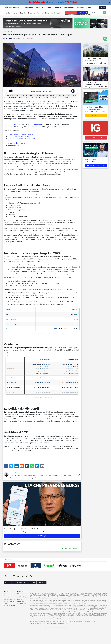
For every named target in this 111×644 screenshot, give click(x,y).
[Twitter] (11, 466)
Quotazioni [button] (47, 7)
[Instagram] (14, 576)
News (4, 32)
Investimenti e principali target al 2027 (22, 139)
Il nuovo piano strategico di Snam (20, 134)
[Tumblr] (27, 466)
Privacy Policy (65, 623)
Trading (59, 13)
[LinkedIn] (17, 466)
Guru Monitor (69, 7)
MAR (67, 621)
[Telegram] (37, 466)
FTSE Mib (12, 124)
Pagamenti (41, 582)
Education (29, 7)
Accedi (103, 8)
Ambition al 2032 (14, 145)
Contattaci (9, 582)
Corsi (53, 13)
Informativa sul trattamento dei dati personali (84, 621)
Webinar (40, 13)
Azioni (13, 32)
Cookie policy (56, 623)
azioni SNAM (37, 124)
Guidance (11, 141)
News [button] (15, 13)
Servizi (47, 13)
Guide (38, 7)
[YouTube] (6, 576)
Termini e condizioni (36, 623)
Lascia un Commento (70, 548)
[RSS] (31, 576)
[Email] (42, 466)
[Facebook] (6, 466)
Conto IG (59, 7)
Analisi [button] (8, 13)
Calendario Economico (28, 13)
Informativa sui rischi (59, 621)
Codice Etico (47, 623)
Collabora (18, 582)
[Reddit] (22, 466)
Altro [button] (90, 7)
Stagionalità (81, 7)
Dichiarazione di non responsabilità (41, 621)
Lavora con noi (30, 582)
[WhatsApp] (32, 466)
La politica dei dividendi (17, 143)
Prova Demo (83, 12)
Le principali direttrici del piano (19, 136)
